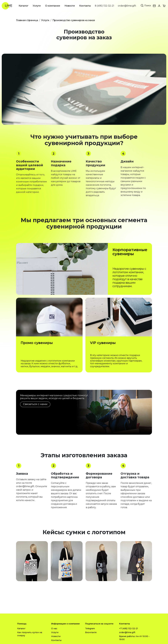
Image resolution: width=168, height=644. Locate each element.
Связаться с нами (35, 404)
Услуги (37, 6)
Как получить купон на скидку (30, 634)
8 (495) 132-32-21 (104, 6)
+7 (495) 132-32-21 (129, 628)
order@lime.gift (127, 6)
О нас (54, 628)
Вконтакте (91, 632)
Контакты (85, 6)
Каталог (23, 6)
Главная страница (27, 20)
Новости (70, 6)
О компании (53, 6)
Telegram (90, 628)
